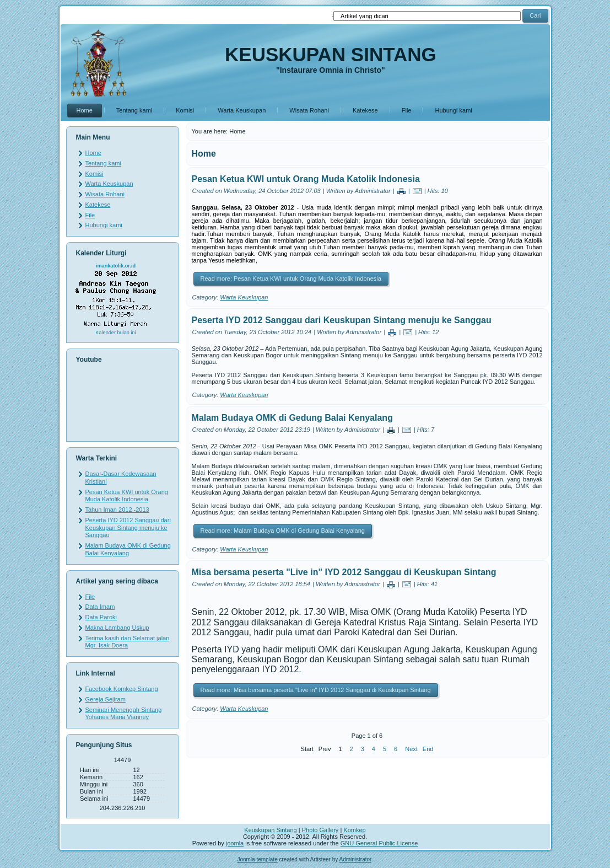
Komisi (185, 110)
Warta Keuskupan (242, 110)
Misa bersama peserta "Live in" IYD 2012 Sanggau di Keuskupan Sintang (344, 572)
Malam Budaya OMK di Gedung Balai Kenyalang (128, 549)
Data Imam (100, 607)
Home (85, 110)
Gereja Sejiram (106, 699)
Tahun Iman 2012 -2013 (117, 510)
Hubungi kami (453, 110)
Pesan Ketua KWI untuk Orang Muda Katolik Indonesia (127, 496)
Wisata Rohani (309, 110)
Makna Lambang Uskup (117, 628)
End (428, 749)
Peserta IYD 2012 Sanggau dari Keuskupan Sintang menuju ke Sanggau (128, 528)
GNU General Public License (379, 843)
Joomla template (257, 859)
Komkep (354, 830)
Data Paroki (101, 617)
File (407, 110)
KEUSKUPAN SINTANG (331, 54)
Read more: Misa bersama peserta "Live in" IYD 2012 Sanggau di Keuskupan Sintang (316, 690)
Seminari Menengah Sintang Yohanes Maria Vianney (124, 714)
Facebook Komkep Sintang (122, 689)
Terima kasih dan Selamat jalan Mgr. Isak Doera (128, 642)
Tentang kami (134, 110)
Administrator (355, 859)
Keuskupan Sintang (270, 830)
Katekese (365, 110)
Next (411, 749)
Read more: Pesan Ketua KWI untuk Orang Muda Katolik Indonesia (291, 278)
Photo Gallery (320, 830)
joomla (235, 843)
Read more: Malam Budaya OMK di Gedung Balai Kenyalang (283, 531)
